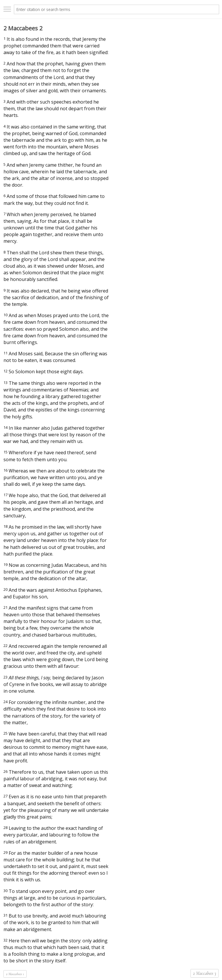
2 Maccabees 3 (205, 973)
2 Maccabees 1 (15, 974)
